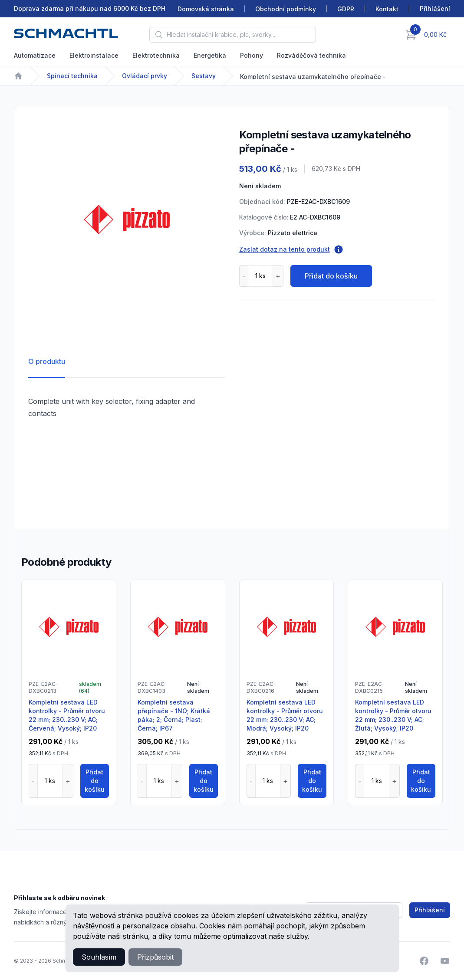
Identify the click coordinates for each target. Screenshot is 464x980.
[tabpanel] (127, 220)
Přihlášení (430, 910)
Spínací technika (72, 76)
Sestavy (204, 76)
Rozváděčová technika (311, 55)
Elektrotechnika (156, 55)
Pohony (252, 55)
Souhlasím (99, 957)
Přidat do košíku (331, 276)
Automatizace (35, 55)
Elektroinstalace (94, 55)
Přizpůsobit (155, 957)
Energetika (210, 55)
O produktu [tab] (47, 361)
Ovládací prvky (145, 76)
